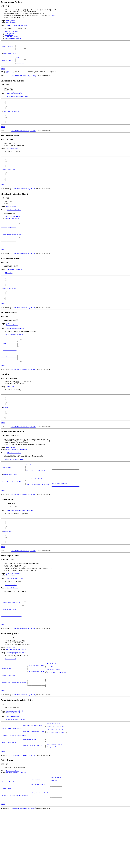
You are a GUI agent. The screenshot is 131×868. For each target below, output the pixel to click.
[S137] (7, 77)
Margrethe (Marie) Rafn (13, 762)
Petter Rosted (8, 844)
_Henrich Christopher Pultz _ (11, 644)
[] (3, 77)
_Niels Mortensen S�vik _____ (56, 796)
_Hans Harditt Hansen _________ (57, 716)
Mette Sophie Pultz (10, 653)
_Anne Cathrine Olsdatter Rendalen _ (38, 521)
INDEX (3, 73)
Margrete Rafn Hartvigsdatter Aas (15, 769)
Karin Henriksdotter (12, 348)
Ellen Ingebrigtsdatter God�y (14, 250)
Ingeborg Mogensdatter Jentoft (16, 699)
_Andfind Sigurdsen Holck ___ (56, 780)
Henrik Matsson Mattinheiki (16, 351)
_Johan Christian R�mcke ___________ (39, 514)
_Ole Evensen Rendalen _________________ (65, 519)
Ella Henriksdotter (10, 375)
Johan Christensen (13, 629)
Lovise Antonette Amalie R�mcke (17, 482)
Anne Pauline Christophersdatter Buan (16, 101)
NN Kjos (6, 438)
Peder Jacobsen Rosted (13, 824)
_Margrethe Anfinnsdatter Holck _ (34, 781)
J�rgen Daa (9, 291)
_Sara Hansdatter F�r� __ (37, 718)
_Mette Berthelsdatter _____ (40, 839)
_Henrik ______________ (9, 367)
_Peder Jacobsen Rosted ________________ (15, 836)
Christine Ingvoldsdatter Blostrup (16, 695)
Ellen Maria (11, 414)
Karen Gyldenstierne (10, 309)
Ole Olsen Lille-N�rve (14, 224)
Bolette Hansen (11, 616)
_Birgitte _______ (56, 834)
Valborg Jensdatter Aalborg (13, 38)
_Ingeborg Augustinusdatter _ (56, 776)
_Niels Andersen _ (56, 831)
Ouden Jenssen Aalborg (12, 36)
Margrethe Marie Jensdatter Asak (17, 25)
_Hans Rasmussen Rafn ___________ (34, 791)
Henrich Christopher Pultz (14, 615)
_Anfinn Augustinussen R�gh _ (12, 778)
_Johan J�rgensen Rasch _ (37, 711)
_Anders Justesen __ (8, 48)
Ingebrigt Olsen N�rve (12, 233)
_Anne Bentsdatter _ (8, 64)
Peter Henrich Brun (11, 626)
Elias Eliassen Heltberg (14, 485)
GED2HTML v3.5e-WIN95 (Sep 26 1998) (24, 81)
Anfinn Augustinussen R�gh (15, 760)
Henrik (8, 346)
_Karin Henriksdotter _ (9, 384)
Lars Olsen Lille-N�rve (12, 231)
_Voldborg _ (20, 67)
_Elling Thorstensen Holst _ (40, 849)
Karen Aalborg (9, 35)
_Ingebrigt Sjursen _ (9, 242)
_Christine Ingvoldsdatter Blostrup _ (14, 731)
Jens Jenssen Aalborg (11, 32)
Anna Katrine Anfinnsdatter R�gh (15, 786)
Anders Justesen (11, 20)
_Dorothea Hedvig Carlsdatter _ (57, 719)
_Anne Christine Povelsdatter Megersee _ (65, 522)
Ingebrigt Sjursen (11, 220)
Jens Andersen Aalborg (11, 56)
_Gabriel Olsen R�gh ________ (56, 773)
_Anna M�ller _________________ (57, 713)
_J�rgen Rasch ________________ (57, 709)
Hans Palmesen (8, 570)
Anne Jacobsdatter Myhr (15, 98)
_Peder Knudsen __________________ (13, 501)
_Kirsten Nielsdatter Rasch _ (56, 783)
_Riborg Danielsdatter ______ (56, 800)
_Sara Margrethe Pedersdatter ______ (38, 504)
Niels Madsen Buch (9, 181)
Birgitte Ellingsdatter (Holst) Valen (17, 825)
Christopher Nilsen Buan (11, 119)
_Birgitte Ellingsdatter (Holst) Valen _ (15, 852)
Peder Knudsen (10, 480)
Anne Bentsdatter (11, 22)
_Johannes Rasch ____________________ (14, 714)
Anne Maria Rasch (11, 705)
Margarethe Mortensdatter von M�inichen (20, 547)
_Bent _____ (20, 61)
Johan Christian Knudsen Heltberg (15, 492)
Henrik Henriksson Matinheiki (14, 358)
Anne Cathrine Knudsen (11, 509)
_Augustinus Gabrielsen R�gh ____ (34, 775)
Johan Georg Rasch (9, 723)
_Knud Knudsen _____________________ (38, 498)
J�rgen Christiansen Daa (15, 288)
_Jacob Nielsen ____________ (40, 832)
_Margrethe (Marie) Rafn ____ (11, 795)
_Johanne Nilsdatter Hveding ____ (34, 798)
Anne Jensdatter (10, 33)
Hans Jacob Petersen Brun (15, 619)
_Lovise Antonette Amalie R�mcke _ (14, 518)
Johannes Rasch (11, 694)
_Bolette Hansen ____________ (11, 661)
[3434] (53, 15)
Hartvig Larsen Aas (13, 765)
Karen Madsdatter (13, 158)
